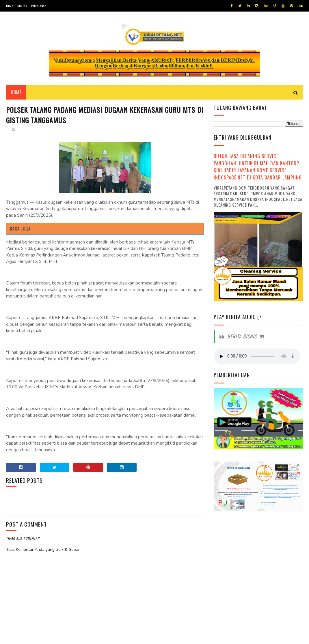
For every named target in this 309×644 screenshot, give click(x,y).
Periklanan (39, 6)
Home (10, 6)
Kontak (22, 6)
